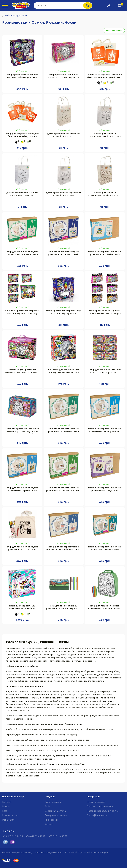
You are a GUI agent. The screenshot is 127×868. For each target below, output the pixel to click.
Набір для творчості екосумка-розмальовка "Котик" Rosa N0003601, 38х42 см (22, 549)
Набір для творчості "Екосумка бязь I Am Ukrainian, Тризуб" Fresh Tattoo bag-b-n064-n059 (105, 76)
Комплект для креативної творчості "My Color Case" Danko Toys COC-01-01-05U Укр (22, 372)
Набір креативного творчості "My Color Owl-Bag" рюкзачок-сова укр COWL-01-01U (22, 76)
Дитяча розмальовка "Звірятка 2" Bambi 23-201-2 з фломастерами (64, 136)
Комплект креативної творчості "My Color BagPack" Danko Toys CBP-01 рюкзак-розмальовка (22, 313)
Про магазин (51, 820)
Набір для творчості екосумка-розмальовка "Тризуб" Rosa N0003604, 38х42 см (22, 490)
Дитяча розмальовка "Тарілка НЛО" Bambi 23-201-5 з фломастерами (22, 195)
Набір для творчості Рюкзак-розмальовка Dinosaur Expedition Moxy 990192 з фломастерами (105, 608)
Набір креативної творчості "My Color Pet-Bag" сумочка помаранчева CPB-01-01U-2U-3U (63, 313)
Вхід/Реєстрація (54, 802)
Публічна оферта (96, 802)
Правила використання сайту (17, 853)
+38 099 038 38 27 (36, 836)
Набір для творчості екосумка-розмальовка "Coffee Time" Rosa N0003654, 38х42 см (64, 490)
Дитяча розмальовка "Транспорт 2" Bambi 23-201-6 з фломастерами (64, 195)
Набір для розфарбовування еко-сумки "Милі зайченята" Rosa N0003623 (63, 549)
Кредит (49, 824)
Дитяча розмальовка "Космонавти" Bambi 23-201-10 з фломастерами (105, 195)
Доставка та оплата (55, 811)
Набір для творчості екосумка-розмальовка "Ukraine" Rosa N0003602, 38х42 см (105, 254)
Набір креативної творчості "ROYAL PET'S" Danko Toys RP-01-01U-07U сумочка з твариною (63, 76)
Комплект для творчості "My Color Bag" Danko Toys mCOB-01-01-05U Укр (63, 372)
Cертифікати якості (97, 815)
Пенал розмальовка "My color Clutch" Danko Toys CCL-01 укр (105, 312)
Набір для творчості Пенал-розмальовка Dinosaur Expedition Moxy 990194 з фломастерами (63, 608)
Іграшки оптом (10, 815)
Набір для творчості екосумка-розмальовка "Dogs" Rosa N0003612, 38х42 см (105, 490)
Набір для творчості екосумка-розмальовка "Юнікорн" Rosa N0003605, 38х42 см (22, 254)
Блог (5, 811)
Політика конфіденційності (101, 806)
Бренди (6, 806)
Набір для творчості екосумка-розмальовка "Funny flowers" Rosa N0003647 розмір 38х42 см (105, 549)
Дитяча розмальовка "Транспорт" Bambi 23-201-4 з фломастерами (105, 136)
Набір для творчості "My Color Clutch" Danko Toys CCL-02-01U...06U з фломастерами (105, 372)
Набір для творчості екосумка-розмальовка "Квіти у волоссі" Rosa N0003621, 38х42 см (105, 431)
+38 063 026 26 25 (13, 836)
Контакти (7, 802)
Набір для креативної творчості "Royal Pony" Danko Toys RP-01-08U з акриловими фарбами (22, 431)
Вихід (48, 806)
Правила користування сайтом (103, 811)
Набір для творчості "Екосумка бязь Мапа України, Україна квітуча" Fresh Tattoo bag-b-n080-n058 (22, 136)
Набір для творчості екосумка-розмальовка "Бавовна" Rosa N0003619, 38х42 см (64, 431)
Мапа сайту (8, 820)
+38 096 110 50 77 (58, 836)
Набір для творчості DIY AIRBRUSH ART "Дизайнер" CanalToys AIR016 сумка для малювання (22, 608)
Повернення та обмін (56, 815)
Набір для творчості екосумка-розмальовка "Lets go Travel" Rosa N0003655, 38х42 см (64, 254)
